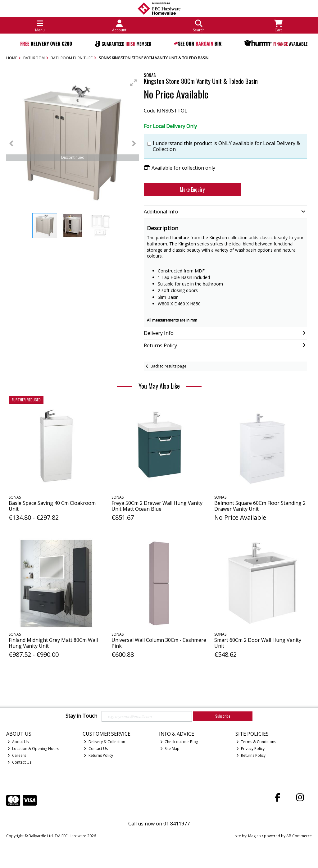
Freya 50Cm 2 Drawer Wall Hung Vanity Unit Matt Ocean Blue (157, 506)
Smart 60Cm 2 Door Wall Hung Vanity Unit (258, 643)
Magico (254, 836)
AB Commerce (299, 836)
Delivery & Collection (104, 742)
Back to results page (168, 366)
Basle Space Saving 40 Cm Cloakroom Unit (52, 506)
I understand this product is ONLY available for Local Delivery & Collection (226, 146)
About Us (18, 742)
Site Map (170, 749)
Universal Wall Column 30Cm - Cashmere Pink (159, 643)
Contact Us (19, 762)
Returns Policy (98, 755)
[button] (134, 83)
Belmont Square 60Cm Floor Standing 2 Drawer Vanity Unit (260, 506)
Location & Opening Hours (33, 749)
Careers (17, 755)
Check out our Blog (179, 742)
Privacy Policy (250, 749)
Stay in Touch (81, 716)
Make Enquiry (192, 190)
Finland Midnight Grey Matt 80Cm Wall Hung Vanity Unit (53, 643)
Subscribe (223, 716)
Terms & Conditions (256, 742)
